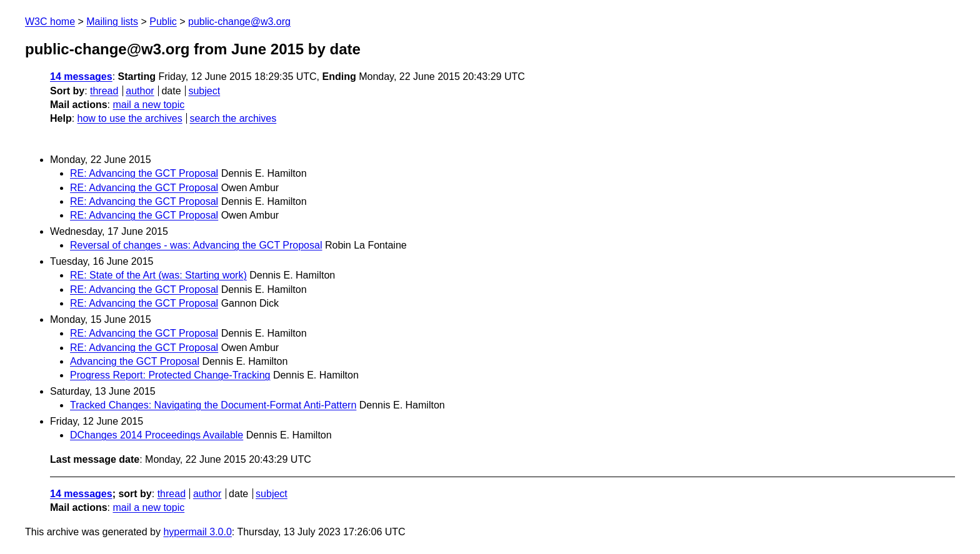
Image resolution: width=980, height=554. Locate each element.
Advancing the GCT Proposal (135, 361)
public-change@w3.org (239, 22)
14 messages (81, 77)
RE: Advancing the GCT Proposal (144, 173)
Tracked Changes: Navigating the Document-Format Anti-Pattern (213, 405)
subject (204, 91)
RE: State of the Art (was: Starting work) (158, 275)
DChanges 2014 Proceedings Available (157, 435)
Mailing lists (112, 22)
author (140, 91)
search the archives (233, 118)
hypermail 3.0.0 (197, 532)
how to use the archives (130, 118)
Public (163, 22)
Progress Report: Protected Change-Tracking (170, 375)
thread (104, 91)
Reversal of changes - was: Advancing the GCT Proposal (196, 245)
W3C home (50, 22)
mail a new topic (148, 105)
